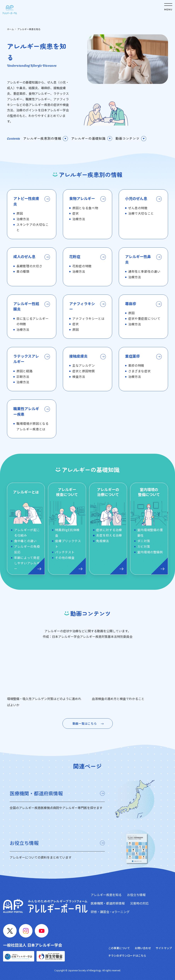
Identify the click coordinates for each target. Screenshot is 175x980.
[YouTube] (42, 931)
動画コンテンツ (128, 138)
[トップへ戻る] (10, 10)
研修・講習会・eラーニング (110, 912)
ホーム (10, 29)
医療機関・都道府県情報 (108, 903)
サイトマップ (164, 948)
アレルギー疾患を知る (106, 895)
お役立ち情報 (136, 895)
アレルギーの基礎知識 (88, 138)
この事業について (119, 948)
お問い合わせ (143, 948)
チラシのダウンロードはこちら (127, 955)
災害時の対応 (139, 903)
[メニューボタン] (168, 7)
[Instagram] (26, 931)
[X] (10, 931)
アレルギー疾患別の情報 (42, 138)
